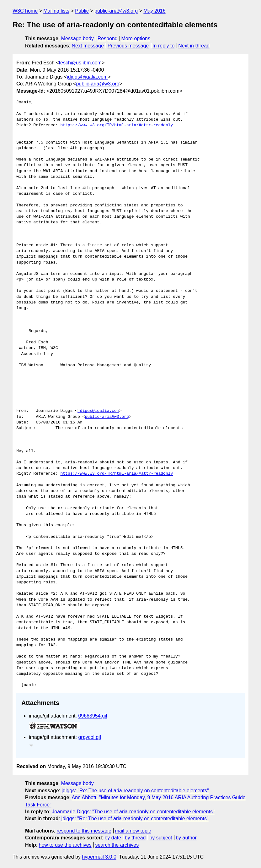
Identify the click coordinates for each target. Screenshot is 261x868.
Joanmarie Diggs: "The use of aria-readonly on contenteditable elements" (133, 812)
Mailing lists (56, 11)
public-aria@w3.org (116, 11)
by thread (135, 838)
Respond (108, 38)
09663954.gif (93, 716)
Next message (88, 46)
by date (113, 838)
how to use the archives (65, 845)
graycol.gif (90, 737)
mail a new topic (133, 831)
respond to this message (84, 831)
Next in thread (194, 46)
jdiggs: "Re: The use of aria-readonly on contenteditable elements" (135, 791)
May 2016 (154, 11)
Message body (77, 38)
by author (186, 838)
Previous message (128, 46)
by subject (161, 838)
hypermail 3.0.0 (99, 857)
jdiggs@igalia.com (87, 77)
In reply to (163, 46)
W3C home (25, 11)
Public (82, 11)
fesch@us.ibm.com (80, 63)
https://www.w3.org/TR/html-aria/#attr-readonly (117, 125)
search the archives (117, 845)
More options (136, 38)
